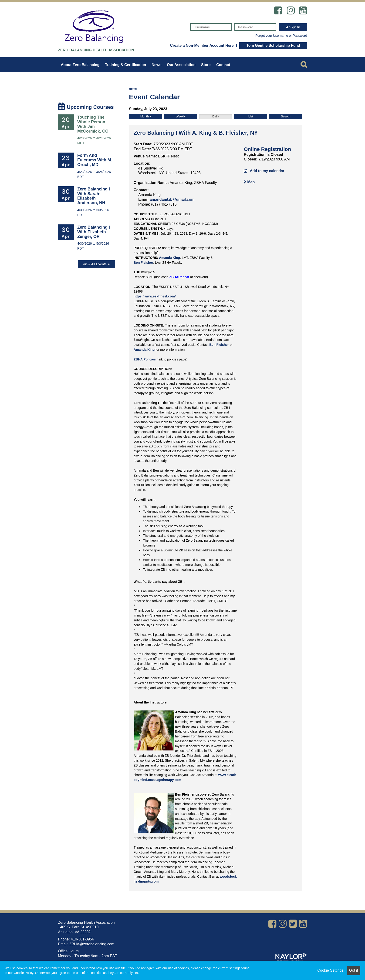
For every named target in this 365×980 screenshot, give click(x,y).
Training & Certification (125, 65)
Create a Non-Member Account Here (202, 45)
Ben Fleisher (143, 263)
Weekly (181, 116)
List (251, 116)
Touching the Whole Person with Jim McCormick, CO (93, 124)
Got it (354, 970)
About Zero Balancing (80, 65)
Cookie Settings (330, 970)
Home (133, 89)
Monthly (146, 116)
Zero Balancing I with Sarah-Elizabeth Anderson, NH (94, 196)
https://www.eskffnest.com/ (155, 296)
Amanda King (169, 258)
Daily (216, 116)
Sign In (295, 27)
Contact (223, 65)
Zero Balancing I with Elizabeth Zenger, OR (94, 232)
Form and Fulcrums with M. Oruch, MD (95, 160)
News (156, 65)
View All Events (95, 264)
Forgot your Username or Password (281, 36)
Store (206, 65)
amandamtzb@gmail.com (172, 199)
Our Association (181, 65)
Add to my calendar (264, 171)
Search (286, 116)
